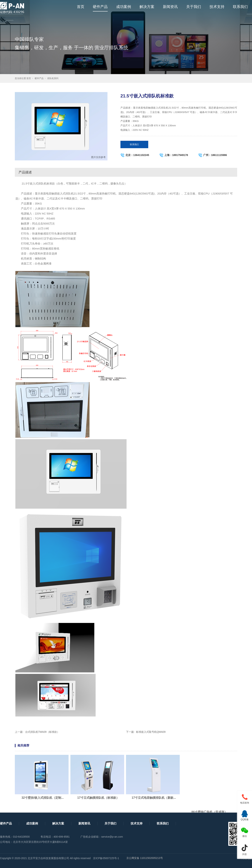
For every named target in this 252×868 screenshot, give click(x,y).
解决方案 (147, 7)
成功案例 (124, 7)
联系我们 (240, 7)
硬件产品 (100, 7)
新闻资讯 (170, 7)
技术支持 (217, 7)
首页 (81, 7)
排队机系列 (53, 78)
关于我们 (194, 7)
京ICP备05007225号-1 (106, 858)
